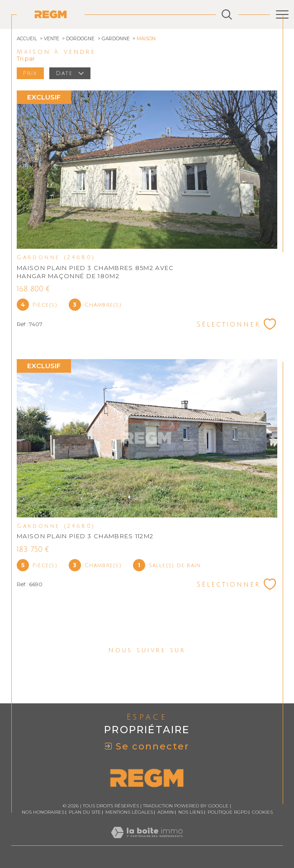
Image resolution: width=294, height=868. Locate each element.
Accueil (27, 39)
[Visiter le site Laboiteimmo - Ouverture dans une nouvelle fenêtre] (147, 842)
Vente (52, 39)
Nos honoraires (43, 812)
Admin (166, 812)
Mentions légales (129, 812)
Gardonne (116, 39)
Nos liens (191, 812)
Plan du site (85, 812)
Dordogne (80, 39)
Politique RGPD (228, 812)
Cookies (262, 812)
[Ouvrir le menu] (282, 14)
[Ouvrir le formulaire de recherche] (227, 15)
